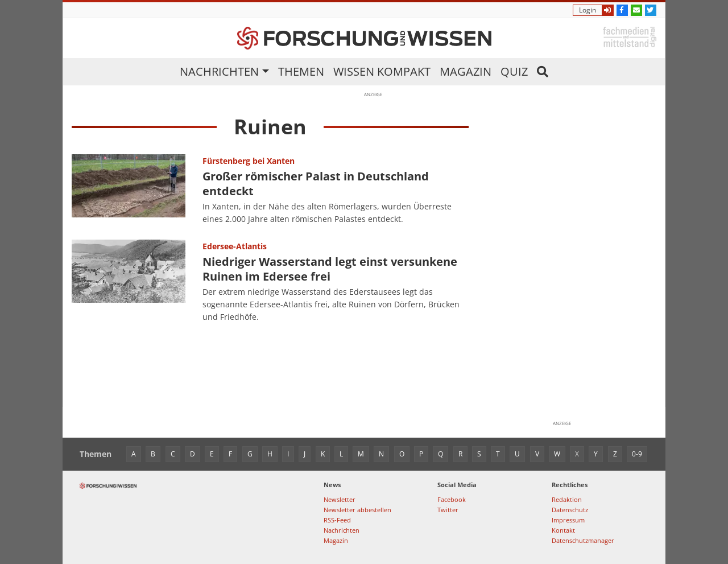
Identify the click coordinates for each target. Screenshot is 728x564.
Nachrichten (219, 71)
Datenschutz (570, 510)
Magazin (466, 71)
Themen (301, 71)
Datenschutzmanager (583, 540)
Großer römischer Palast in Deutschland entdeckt (316, 184)
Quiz (514, 71)
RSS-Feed (337, 520)
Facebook (452, 499)
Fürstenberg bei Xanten (249, 161)
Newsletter (340, 499)
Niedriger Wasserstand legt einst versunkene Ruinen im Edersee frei (330, 269)
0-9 (637, 454)
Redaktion (567, 499)
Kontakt (563, 530)
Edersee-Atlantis (235, 246)
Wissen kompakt (382, 71)
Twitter (448, 510)
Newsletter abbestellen (357, 510)
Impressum (568, 520)
